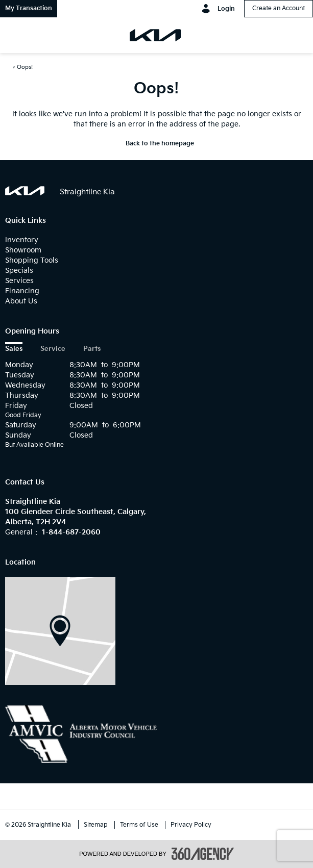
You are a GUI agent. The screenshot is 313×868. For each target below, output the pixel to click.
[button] (29, 9)
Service (53, 349)
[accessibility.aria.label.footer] (203, 854)
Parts (92, 349)
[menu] (18, 35)
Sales (14, 349)
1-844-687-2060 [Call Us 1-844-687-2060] (71, 532)
